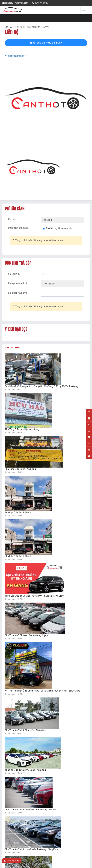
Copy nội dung (12, 861)
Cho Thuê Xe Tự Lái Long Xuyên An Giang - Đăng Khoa (32, 849)
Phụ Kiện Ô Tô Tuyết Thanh (18, 513)
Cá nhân (50, 228)
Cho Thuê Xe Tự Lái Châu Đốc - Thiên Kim (25, 730)
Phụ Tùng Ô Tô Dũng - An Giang (20, 469)
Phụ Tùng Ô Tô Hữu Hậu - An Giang (22, 429)
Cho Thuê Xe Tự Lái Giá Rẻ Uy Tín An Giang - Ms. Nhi (30, 810)
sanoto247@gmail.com (15, 3)
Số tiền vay (14, 274)
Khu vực (12, 219)
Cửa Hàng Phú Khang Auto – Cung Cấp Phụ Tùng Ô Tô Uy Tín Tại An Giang (41, 386)
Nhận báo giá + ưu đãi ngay (46, 43)
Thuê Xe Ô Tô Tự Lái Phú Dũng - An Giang (25, 770)
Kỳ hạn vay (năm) (17, 283)
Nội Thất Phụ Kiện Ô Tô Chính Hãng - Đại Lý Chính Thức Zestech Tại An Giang (43, 691)
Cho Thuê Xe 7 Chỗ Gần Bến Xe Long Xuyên (26, 635)
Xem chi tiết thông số (15, 56)
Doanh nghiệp (65, 228)
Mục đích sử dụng (18, 228)
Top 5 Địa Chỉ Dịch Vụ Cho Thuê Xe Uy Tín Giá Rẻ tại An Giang (35, 596)
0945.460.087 (40, 3)
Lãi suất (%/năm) (17, 293)
